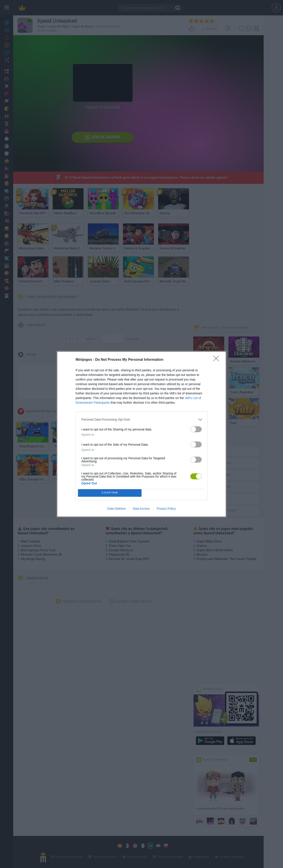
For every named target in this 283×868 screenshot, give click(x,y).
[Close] (218, 360)
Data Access (141, 509)
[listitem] (141, 420)
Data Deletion (117, 509)
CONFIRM (110, 493)
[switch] (196, 429)
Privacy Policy (166, 509)
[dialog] (141, 434)
